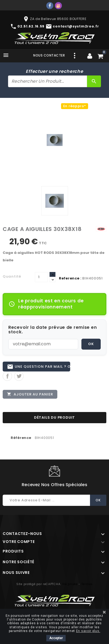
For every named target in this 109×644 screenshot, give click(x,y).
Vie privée (70, 584)
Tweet (19, 376)
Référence (21, 438)
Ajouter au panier (30, 394)
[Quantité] (41, 277)
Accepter (56, 638)
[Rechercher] (48, 81)
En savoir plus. (88, 631)
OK (91, 344)
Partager (7, 376)
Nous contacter (49, 55)
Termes (87, 584)
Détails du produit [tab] (54, 417)
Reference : (70, 278)
